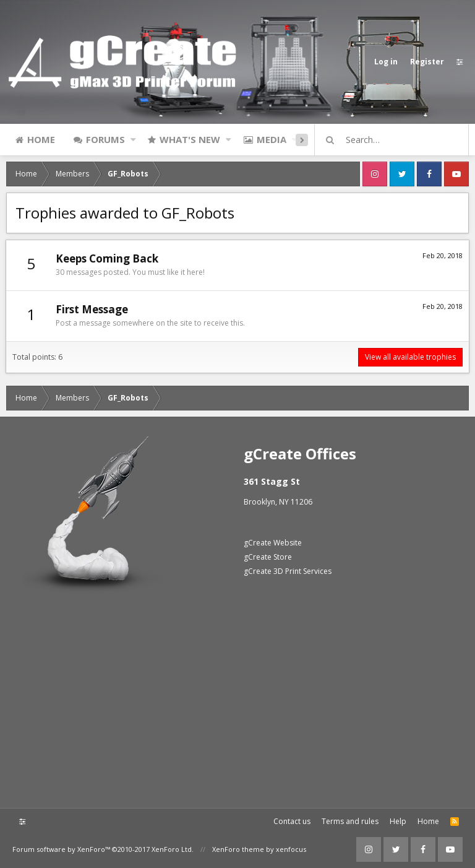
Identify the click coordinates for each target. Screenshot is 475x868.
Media (272, 139)
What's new (190, 139)
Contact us (292, 821)
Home (41, 139)
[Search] (397, 140)
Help (398, 821)
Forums (105, 139)
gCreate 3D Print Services (288, 571)
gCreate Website (273, 543)
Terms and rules (350, 821)
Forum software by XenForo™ (103, 849)
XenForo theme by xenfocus (259, 849)
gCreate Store (268, 557)
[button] (133, 139)
